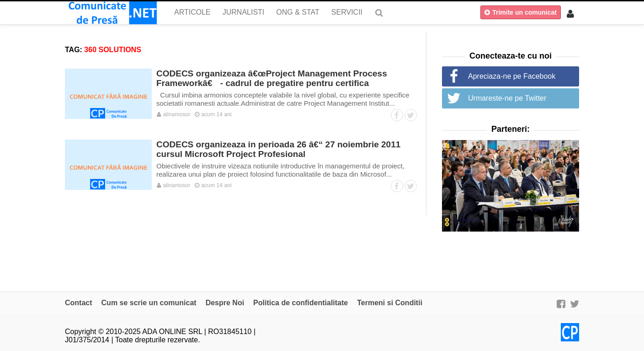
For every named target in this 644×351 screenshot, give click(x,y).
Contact (79, 303)
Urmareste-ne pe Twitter (507, 98)
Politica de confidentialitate (301, 303)
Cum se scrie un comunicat (149, 303)
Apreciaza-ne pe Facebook (512, 76)
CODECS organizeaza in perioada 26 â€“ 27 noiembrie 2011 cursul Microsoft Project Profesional (278, 149)
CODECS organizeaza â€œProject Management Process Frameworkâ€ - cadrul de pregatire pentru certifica (272, 78)
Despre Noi (225, 303)
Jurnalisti (244, 12)
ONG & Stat (298, 12)
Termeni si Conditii (390, 303)
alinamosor (173, 114)
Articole (192, 12)
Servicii (347, 12)
